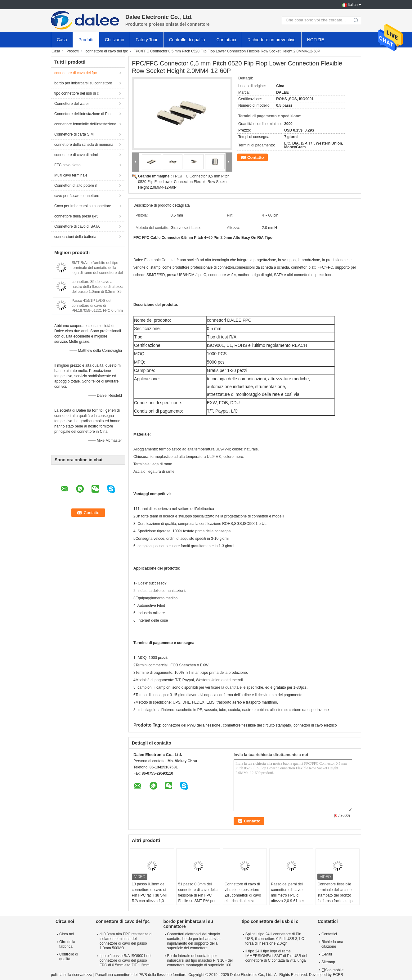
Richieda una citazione (332, 944)
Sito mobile (332, 970)
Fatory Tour (147, 40)
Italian (353, 5)
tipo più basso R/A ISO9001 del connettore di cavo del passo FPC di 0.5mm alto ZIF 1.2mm (125, 960)
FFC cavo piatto (67, 165)
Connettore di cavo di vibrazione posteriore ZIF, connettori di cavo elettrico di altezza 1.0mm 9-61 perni (243, 895)
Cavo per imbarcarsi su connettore (83, 206)
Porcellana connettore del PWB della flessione (133, 975)
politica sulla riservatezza (72, 975)
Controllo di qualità (187, 40)
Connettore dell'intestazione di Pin (82, 114)
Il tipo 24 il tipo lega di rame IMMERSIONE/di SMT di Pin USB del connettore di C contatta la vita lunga (276, 956)
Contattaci (226, 40)
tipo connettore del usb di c (76, 93)
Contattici (329, 934)
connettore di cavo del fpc (107, 51)
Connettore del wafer (72, 104)
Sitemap (328, 962)
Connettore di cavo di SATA (77, 226)
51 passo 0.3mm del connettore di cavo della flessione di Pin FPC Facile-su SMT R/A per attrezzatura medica (198, 895)
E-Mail (327, 954)
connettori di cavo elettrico (315, 725)
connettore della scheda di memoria (84, 145)
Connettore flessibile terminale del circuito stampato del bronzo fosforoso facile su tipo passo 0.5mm (336, 895)
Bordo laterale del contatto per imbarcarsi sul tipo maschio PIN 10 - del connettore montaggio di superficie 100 (200, 960)
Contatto (255, 157)
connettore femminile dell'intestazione (85, 124)
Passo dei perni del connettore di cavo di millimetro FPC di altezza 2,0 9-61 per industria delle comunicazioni (288, 898)
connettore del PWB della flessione (191, 725)
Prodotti (86, 40)
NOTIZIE (316, 40)
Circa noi (67, 934)
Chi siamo (114, 40)
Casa (62, 40)
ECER (338, 975)
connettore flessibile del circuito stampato (257, 725)
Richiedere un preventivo (272, 40)
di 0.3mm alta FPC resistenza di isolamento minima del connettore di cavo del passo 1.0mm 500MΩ (126, 941)
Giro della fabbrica (67, 944)
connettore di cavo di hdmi (76, 155)
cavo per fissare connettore (77, 196)
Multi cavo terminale (71, 175)
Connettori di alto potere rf (76, 186)
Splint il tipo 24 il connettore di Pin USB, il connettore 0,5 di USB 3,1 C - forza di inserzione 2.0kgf (276, 939)
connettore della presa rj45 (76, 216)
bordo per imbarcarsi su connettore (83, 83)
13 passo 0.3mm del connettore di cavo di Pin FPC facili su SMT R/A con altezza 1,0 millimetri (150, 895)
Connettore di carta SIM (74, 134)
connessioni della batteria (75, 237)
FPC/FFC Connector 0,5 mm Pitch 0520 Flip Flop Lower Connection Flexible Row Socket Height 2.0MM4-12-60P (184, 182)
